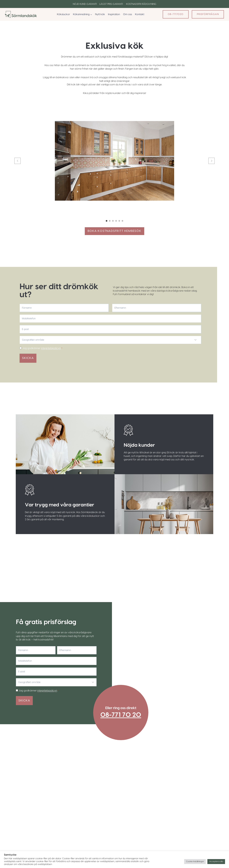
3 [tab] (113, 221)
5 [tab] (119, 221)
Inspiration (114, 14)
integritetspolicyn (51, 348)
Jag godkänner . (42, 348)
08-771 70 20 (121, 714)
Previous (17, 161)
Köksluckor (63, 14)
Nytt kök (100, 14)
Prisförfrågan (208, 14)
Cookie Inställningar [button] (195, 861)
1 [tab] (107, 221)
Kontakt (140, 14)
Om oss (128, 14)
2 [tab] (110, 221)
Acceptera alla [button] (216, 861)
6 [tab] (122, 221)
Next (212, 161)
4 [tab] (116, 221)
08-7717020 (176, 14)
